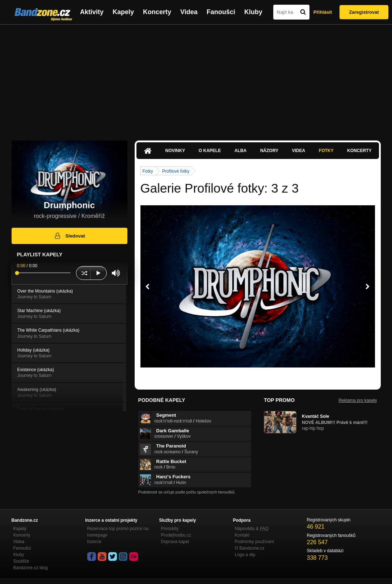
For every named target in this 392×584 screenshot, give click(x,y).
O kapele (210, 151)
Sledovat (69, 236)
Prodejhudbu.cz (176, 535)
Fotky (326, 151)
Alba (241, 151)
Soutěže (21, 561)
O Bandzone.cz (250, 548)
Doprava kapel (175, 542)
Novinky (175, 151)
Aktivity (92, 12)
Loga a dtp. (246, 555)
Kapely (123, 12)
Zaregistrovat (364, 12)
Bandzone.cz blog (31, 568)
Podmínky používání (255, 542)
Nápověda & (252, 529)
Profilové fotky (176, 171)
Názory (269, 151)
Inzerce (94, 542)
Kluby (253, 12)
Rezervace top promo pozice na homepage (118, 532)
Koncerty (157, 12)
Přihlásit (323, 12)
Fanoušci (221, 12)
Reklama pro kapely (358, 400)
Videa (189, 12)
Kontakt (242, 535)
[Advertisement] (196, 79)
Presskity (170, 529)
